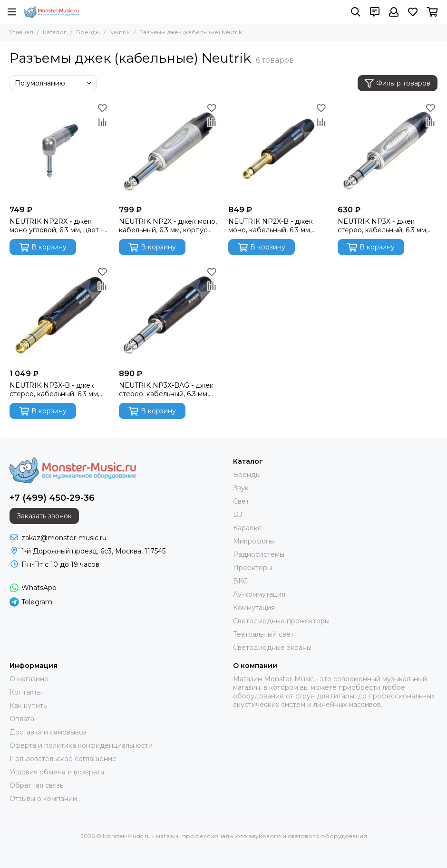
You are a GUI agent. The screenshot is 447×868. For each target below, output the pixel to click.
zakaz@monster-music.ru (64, 538)
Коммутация (254, 608)
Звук (241, 488)
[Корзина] (432, 12)
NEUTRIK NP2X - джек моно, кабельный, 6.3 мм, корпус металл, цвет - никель (168, 226)
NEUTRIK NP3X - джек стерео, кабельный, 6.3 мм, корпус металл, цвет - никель (387, 226)
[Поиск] (356, 12)
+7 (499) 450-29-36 (52, 498)
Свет (241, 501)
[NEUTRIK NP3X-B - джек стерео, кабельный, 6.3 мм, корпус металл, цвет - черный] (59, 315)
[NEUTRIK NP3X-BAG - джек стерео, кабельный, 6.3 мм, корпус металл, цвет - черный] (169, 315)
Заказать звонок (44, 516)
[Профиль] (394, 12)
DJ (238, 515)
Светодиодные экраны (272, 648)
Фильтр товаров (398, 83)
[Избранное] (413, 12)
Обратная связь (36, 785)
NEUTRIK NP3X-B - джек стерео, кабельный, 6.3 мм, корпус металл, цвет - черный (54, 390)
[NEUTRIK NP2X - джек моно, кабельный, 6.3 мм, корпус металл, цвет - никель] (169, 151)
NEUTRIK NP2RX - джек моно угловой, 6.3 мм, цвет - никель (56, 226)
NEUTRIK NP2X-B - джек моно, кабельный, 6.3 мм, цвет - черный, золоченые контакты (272, 226)
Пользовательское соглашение (63, 759)
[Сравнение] (102, 122)
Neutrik (120, 32)
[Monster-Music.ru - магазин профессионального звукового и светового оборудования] (51, 12)
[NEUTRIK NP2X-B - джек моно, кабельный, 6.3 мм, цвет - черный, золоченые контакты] (278, 151)
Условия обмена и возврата (57, 772)
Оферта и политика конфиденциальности (81, 745)
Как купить (28, 706)
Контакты (26, 692)
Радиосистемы (259, 554)
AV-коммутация (259, 594)
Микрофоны (254, 541)
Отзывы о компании (43, 799)
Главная (21, 32)
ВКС (240, 581)
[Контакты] (375, 12)
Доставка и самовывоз (48, 732)
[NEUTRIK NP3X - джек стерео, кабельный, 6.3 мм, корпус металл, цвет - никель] (388, 151)
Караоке (248, 528)
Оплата (22, 719)
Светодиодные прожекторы (281, 621)
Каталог (55, 32)
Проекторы (253, 568)
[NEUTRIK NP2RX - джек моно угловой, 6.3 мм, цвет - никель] (59, 151)
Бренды (88, 32)
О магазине (29, 679)
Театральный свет (263, 634)
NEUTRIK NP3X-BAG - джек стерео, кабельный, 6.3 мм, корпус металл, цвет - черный (166, 390)
